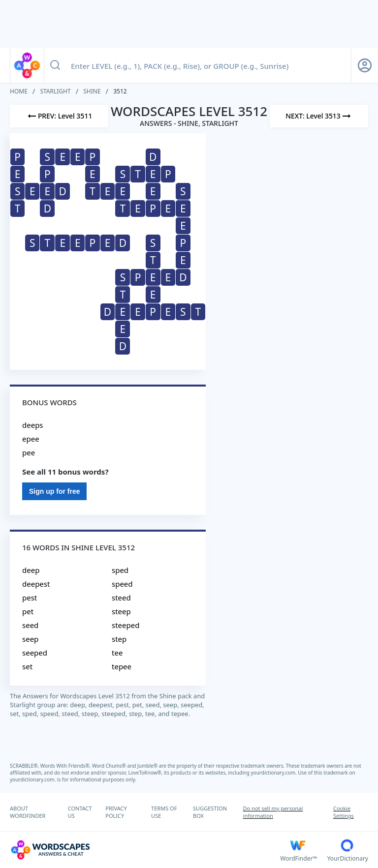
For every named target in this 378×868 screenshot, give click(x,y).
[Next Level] (319, 116)
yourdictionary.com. (275, 773)
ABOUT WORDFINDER (28, 812)
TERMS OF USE (164, 812)
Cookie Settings (344, 812)
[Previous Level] (59, 116)
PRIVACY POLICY (116, 812)
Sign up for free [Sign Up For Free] (54, 491)
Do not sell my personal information (273, 812)
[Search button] (55, 65)
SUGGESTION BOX (210, 812)
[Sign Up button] (365, 65)
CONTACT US (80, 812)
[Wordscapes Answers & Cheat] (145, 850)
